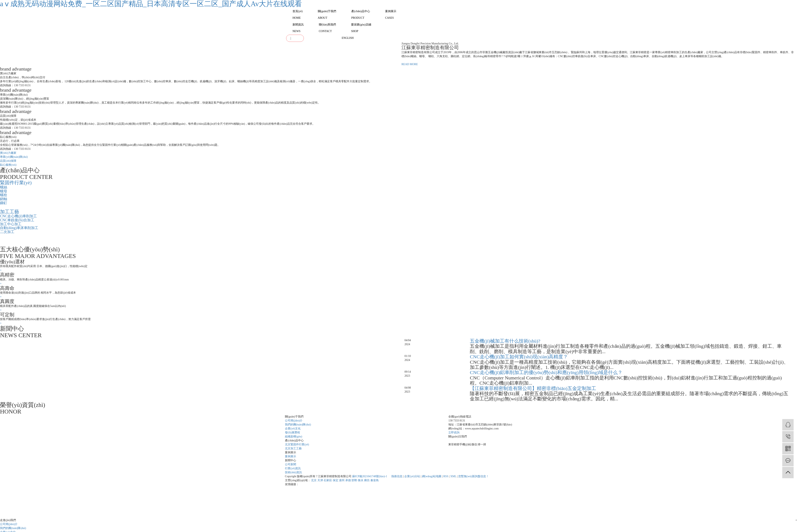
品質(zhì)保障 (8, 161)
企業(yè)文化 (293, 429)
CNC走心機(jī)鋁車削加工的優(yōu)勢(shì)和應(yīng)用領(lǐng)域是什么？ (546, 372)
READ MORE (410, 64)
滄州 (342, 480)
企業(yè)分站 (412, 476)
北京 (314, 480)
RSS (446, 476)
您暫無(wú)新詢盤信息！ (473, 476)
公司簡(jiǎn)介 (294, 421)
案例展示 (291, 456)
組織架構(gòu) (293, 436)
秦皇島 (375, 480)
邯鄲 (354, 480)
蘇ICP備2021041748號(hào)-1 (370, 476)
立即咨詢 (454, 433)
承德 (348, 480)
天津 (320, 480)
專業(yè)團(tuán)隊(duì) (14, 157)
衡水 (361, 480)
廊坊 (367, 480)
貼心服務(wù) (8, 165)
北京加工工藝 (293, 448)
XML (453, 476)
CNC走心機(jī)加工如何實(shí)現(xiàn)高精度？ (519, 357)
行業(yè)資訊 (293, 468)
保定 (336, 480)
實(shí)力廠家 (8, 153)
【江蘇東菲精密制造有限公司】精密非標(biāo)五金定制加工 (533, 388)
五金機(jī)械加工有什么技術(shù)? (505, 341)
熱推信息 (397, 476)
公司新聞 (291, 464)
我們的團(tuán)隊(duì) (298, 425)
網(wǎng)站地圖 (432, 476)
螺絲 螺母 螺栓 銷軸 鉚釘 (4, 195)
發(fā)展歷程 (292, 433)
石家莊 (328, 480)
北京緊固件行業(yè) (297, 444)
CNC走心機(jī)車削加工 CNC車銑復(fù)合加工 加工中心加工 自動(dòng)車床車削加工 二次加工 (19, 224)
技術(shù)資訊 (293, 472)
